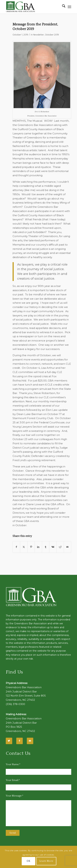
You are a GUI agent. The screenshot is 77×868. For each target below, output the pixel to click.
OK (28, 861)
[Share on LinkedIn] (38, 547)
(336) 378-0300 (15, 704)
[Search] (62, 7)
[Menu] (69, 7)
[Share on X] (24, 547)
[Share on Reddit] (60, 547)
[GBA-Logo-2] (32, 7)
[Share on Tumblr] (46, 547)
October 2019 (52, 35)
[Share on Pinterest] (31, 547)
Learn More (46, 861)
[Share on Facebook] (16, 547)
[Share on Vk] (53, 547)
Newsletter (38, 35)
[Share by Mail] (68, 547)
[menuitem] (62, 7)
